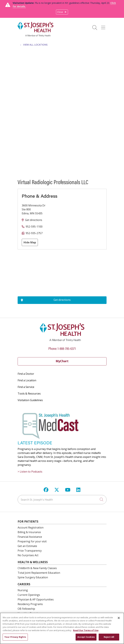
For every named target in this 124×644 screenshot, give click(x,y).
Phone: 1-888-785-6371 (62, 348)
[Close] (119, 618)
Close (62, 12)
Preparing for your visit (32, 541)
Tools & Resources (29, 394)
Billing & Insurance (29, 532)
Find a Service (26, 387)
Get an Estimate (27, 546)
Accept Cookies (86, 637)
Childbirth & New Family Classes (37, 568)
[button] (104, 26)
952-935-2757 (34, 233)
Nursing (23, 590)
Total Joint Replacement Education (39, 573)
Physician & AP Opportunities (36, 599)
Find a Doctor (26, 374)
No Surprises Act (28, 555)
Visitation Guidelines (30, 400)
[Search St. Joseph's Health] (62, 500)
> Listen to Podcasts (30, 472)
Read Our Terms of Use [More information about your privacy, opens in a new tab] (86, 630)
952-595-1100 (34, 227)
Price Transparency (30, 551)
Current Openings (29, 595)
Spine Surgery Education (33, 577)
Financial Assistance (30, 537)
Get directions (34, 220)
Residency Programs (30, 604)
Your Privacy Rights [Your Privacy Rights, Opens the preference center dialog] (15, 637)
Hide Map (30, 242)
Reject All (109, 637)
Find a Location (27, 380)
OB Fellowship (26, 609)
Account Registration (31, 528)
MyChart (62, 361)
